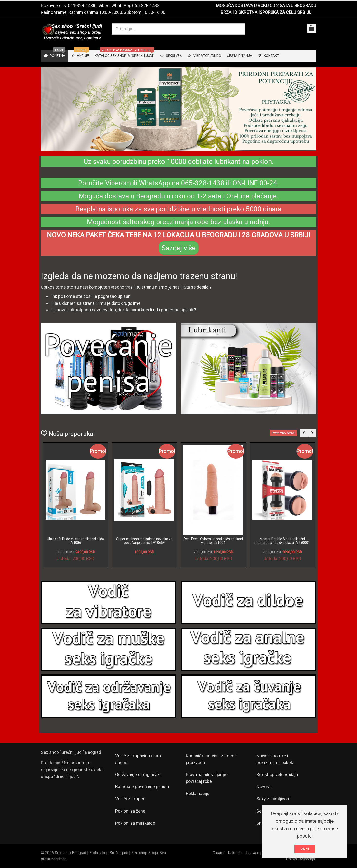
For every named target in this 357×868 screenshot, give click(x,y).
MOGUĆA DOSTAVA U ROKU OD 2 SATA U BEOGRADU (266, 5)
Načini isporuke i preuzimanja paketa (275, 759)
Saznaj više (179, 248)
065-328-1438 (146, 5)
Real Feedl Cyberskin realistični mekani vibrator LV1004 (213, 541)
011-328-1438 (82, 5)
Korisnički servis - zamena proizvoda (211, 759)
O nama (219, 853)
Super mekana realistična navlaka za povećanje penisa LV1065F (144, 541)
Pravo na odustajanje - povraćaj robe (207, 778)
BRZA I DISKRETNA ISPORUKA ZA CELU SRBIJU (266, 12)
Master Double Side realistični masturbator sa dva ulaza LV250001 (282, 541)
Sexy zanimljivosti (274, 799)
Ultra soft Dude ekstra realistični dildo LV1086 (75, 541)
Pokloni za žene (130, 811)
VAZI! (305, 849)
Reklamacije (198, 793)
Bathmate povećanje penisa (142, 787)
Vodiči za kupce (130, 799)
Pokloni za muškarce (135, 823)
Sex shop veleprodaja (277, 774)
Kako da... (236, 853)
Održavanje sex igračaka (138, 774)
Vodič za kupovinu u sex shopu (138, 759)
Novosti (264, 787)
